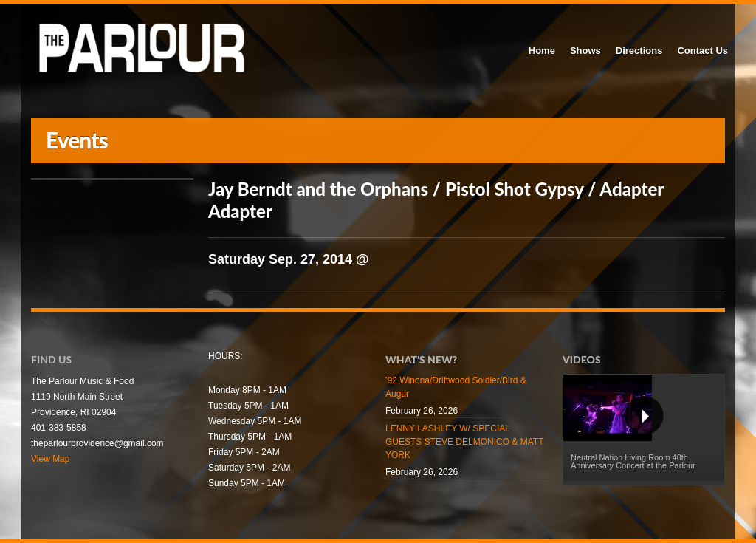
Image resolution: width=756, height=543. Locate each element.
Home (542, 51)
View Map (50, 459)
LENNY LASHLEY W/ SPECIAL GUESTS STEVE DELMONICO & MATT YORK (464, 442)
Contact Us (702, 51)
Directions (639, 51)
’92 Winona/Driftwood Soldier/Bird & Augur (456, 387)
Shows (585, 51)
